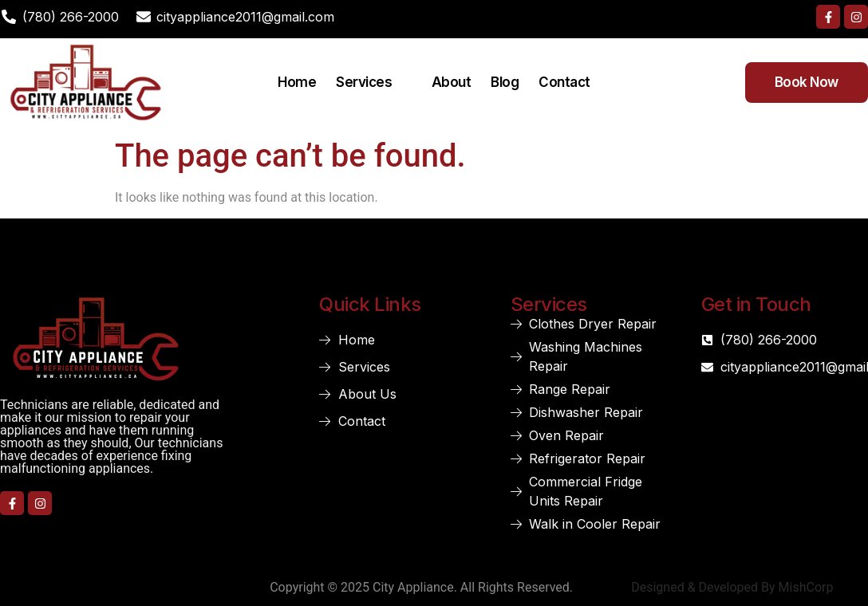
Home (297, 82)
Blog (505, 82)
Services (374, 82)
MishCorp (806, 587)
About (452, 82)
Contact (564, 82)
